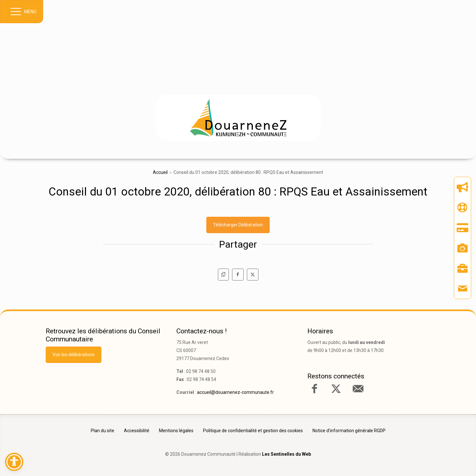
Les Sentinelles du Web (286, 454)
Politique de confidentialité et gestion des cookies (253, 431)
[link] (238, 118)
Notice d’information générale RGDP (349, 431)
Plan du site (103, 431)
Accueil (160, 172)
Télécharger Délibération (238, 225)
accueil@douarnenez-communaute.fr (235, 392)
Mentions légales (176, 431)
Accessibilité (137, 431)
